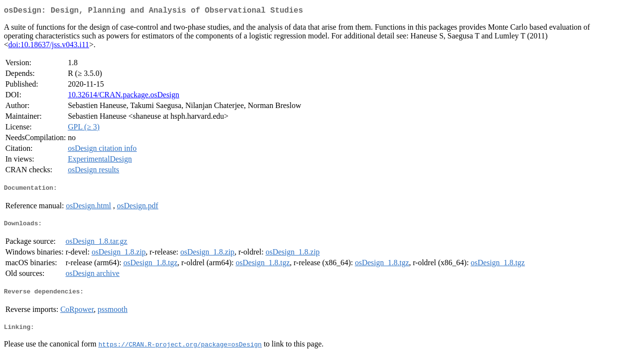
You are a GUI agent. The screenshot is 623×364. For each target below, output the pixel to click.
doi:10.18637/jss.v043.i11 (49, 46)
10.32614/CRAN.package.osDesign (123, 97)
